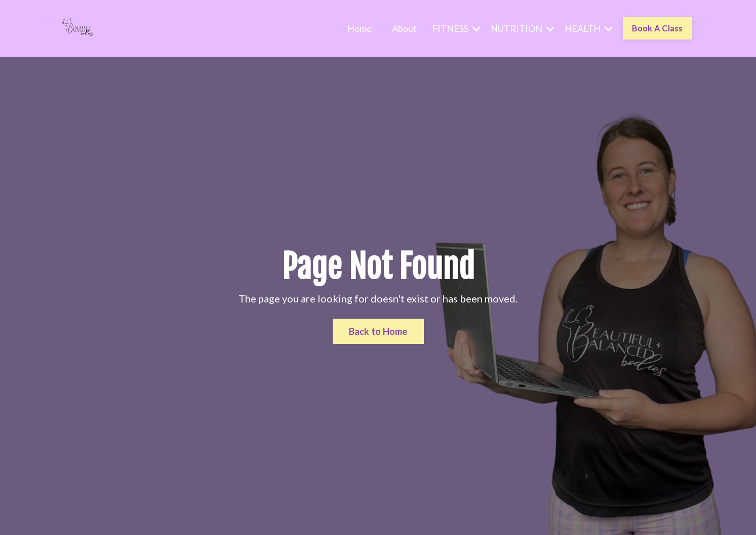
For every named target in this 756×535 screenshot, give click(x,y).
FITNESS (456, 28)
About (404, 28)
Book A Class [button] (658, 28)
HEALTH (589, 28)
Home (360, 28)
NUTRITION (523, 28)
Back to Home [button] (378, 331)
